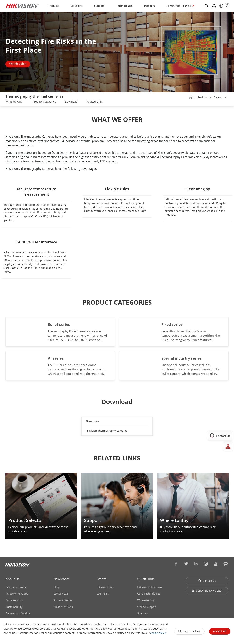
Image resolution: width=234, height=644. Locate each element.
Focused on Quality (18, 613)
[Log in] (214, 6)
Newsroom (61, 579)
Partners (149, 6)
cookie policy (158, 633)
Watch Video (18, 64)
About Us (13, 579)
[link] (15, 102)
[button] (210, 98)
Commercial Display (179, 6)
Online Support (147, 607)
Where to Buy (146, 600)
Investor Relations (17, 594)
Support (99, 6)
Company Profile (16, 587)
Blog (56, 587)
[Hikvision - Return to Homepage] (22, 6)
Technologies (124, 6)
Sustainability (14, 607)
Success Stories (63, 600)
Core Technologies (149, 594)
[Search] (207, 6)
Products (54, 6)
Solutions (77, 6)
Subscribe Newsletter (207, 591)
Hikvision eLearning (150, 587)
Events (101, 579)
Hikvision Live (105, 587)
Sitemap (142, 613)
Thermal (218, 97)
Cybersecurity (14, 600)
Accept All (220, 631)
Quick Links (146, 579)
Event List (102, 594)
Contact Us (207, 581)
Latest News (61, 594)
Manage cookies (189, 631)
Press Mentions (63, 607)
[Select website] (223, 6)
